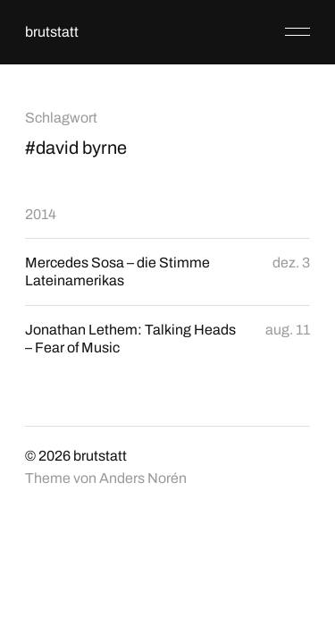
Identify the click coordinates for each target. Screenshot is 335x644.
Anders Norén (143, 478)
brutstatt (52, 32)
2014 (41, 214)
